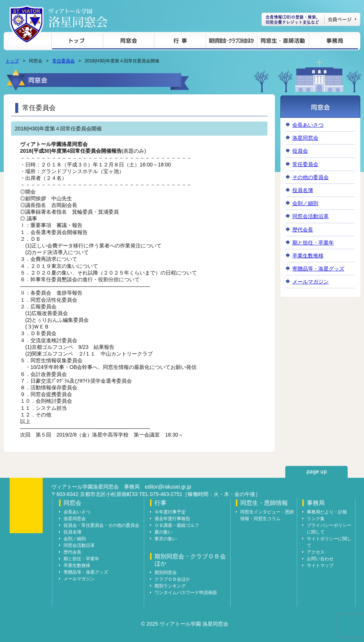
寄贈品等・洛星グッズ (318, 269)
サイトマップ (320, 565)
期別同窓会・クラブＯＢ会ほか (231, 42)
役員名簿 (303, 190)
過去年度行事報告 (172, 519)
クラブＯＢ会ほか (172, 579)
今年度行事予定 (170, 512)
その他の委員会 (311, 177)
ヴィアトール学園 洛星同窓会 (78, 18)
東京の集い (166, 539)
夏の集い (163, 532)
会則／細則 (305, 203)
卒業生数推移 (308, 256)
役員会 (300, 151)
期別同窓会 (166, 573)
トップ (77, 42)
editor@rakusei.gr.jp (168, 487)
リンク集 (316, 519)
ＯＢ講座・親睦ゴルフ (177, 525)
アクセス (316, 552)
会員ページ (311, 19)
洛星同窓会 (305, 138)
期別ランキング (170, 586)
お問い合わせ (320, 559)
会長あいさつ (308, 125)
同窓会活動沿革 (311, 216)
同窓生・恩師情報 (283, 42)
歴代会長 (303, 230)
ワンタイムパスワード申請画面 (186, 593)
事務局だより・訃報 (327, 512)
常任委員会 (64, 61)
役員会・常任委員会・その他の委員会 (101, 525)
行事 (180, 42)
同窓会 (129, 42)
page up (316, 472)
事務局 (333, 42)
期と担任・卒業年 (313, 243)
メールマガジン (311, 282)
